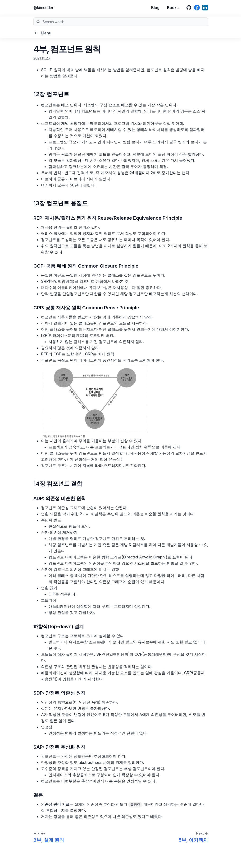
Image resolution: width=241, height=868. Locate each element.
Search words (121, 22)
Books (173, 8)
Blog (155, 8)
